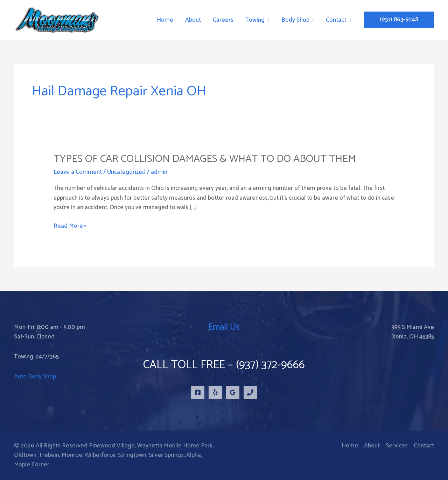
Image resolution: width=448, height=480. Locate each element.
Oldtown (25, 455)
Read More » (70, 226)
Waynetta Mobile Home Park (175, 446)
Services (397, 446)
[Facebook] (198, 392)
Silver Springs (166, 455)
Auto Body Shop (35, 377)
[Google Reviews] (233, 392)
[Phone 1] (250, 392)
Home (350, 446)
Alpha (194, 455)
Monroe (72, 455)
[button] (399, 20)
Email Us (224, 327)
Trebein (49, 455)
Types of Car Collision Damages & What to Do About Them (205, 159)
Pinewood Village (112, 446)
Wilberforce (100, 455)
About (372, 446)
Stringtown (132, 455)
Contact (424, 446)
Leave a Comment (78, 172)
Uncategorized (126, 172)
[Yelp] (215, 392)
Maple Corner (32, 465)
